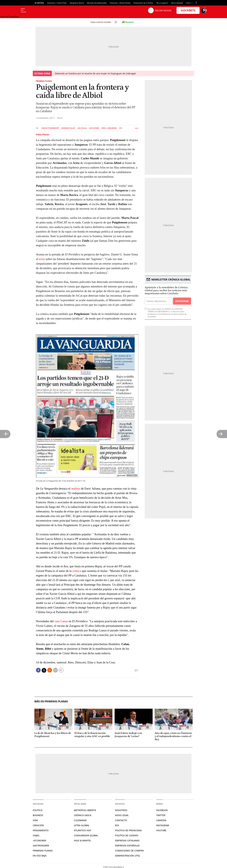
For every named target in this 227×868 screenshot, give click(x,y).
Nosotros (121, 810)
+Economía (39, 840)
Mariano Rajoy (68, 128)
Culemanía (80, 820)
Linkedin (161, 820)
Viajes (36, 835)
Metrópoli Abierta (85, 810)
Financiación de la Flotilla (143, 3)
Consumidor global (86, 835)
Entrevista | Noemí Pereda (120, 3)
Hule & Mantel (83, 840)
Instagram (163, 825)
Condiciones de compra (129, 851)
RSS (117, 825)
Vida (35, 820)
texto (42, 259)
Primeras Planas (43, 851)
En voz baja (40, 856)
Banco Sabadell (177, 3)
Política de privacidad (128, 830)
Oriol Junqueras (109, 128)
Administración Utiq (127, 856)
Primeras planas (44, 81)
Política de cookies (127, 835)
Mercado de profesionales (97, 3)
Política (38, 810)
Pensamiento (41, 830)
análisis (76, 489)
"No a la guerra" (162, 3)
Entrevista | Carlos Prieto (57, 3)
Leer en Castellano (9, 17)
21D (121, 128)
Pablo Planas (43, 135)
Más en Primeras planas (51, 701)
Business (38, 815)
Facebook (162, 810)
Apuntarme (182, 301)
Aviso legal (122, 815)
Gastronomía (41, 846)
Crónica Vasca (83, 815)
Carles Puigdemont (50, 128)
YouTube (161, 830)
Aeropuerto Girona (77, 3)
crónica (77, 571)
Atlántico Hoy (83, 830)
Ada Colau (82, 128)
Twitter (161, 815)
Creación (38, 825)
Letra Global (82, 825)
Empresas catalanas (127, 840)
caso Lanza (61, 621)
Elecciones (94, 128)
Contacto (121, 820)
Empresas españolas (127, 846)
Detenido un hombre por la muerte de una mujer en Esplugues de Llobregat (95, 73)
